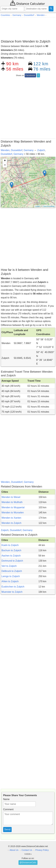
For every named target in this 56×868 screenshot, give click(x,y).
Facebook (30, 75)
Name (6, 799)
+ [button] (5, 161)
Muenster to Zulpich (12, 592)
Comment (8, 809)
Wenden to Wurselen (13, 513)
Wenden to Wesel (11, 497)
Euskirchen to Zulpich (13, 587)
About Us (14, 850)
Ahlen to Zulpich (10, 581)
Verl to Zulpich (9, 566)
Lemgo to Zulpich (11, 576)
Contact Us (27, 850)
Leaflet (37, 206)
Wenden (5, 150)
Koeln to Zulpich (10, 545)
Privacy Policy (42, 850)
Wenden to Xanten (11, 518)
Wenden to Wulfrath (12, 502)
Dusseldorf (17, 150)
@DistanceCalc (28, 862)
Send (7, 829)
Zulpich (41, 150)
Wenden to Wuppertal (13, 507)
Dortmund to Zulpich (12, 561)
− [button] (5, 165)
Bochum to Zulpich (11, 550)
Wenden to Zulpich (11, 523)
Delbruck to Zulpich (12, 571)
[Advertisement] (28, 28)
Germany (29, 150)
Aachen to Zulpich (11, 556)
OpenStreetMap (49, 206)
